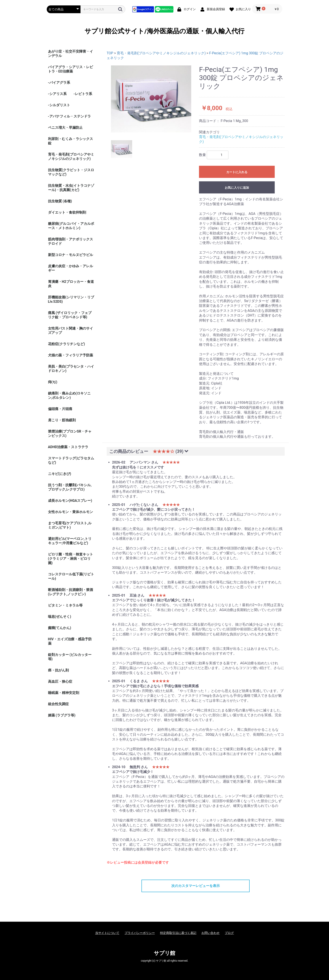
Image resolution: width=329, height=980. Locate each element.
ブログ (229, 933)
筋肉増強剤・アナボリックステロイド (71, 241)
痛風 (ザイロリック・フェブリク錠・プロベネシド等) (70, 315)
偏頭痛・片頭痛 (60, 409)
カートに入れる (237, 172)
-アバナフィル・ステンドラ (69, 116)
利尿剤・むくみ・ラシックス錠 (71, 141)
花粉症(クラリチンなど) (67, 344)
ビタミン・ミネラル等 (65, 605)
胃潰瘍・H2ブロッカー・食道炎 (71, 284)
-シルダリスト (59, 105)
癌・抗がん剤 (58, 670)
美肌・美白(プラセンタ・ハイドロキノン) (71, 369)
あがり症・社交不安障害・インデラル (71, 54)
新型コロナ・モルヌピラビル (71, 255)
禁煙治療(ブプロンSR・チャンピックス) (70, 434)
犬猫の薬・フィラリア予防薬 (71, 355)
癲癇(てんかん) (60, 628)
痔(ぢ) (53, 382)
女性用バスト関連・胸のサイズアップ (71, 331)
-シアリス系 (57, 94)
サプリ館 (164, 953)
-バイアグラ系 (59, 83)
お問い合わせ (210, 933)
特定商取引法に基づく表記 (178, 933)
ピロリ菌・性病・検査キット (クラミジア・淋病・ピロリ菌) (71, 559)
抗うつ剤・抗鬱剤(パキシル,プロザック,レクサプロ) (70, 487)
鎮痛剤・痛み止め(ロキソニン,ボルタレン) (69, 395)
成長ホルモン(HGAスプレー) (70, 501)
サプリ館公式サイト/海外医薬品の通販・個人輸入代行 (164, 31)
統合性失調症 (58, 704)
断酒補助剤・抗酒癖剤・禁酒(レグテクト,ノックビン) (71, 592)
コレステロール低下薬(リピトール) (71, 576)
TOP (110, 53)
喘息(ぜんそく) (60, 617)
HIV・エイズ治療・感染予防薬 (70, 641)
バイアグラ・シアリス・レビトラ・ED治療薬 (71, 69)
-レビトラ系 (83, 94)
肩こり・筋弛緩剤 (62, 420)
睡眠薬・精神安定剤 (64, 693)
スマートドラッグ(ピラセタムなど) (71, 460)
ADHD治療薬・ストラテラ (68, 447)
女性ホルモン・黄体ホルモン (71, 512)
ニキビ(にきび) (60, 474)
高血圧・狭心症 (60, 681)
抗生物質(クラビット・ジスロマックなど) (71, 172)
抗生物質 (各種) (60, 201)
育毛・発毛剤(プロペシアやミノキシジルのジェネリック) (71, 157)
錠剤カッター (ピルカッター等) (70, 657)
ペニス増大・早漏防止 (65, 128)
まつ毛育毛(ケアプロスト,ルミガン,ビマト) (70, 525)
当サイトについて (107, 933)
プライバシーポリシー (140, 933)
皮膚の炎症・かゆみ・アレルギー (71, 268)
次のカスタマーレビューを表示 (196, 886)
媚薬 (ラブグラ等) (62, 715)
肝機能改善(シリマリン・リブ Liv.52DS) (71, 299)
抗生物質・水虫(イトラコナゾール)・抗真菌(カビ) (71, 188)
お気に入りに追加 (237, 188)
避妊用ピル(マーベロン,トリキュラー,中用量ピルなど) (70, 541)
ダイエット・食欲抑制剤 (67, 212)
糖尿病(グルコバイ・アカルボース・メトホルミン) (71, 226)
